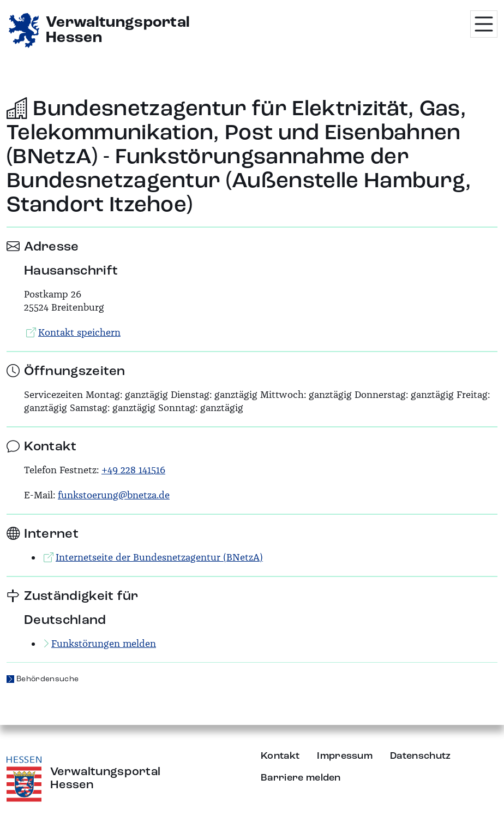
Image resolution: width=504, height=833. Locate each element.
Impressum (345, 756)
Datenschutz (421, 756)
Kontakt (280, 756)
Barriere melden (301, 778)
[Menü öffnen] (484, 24)
